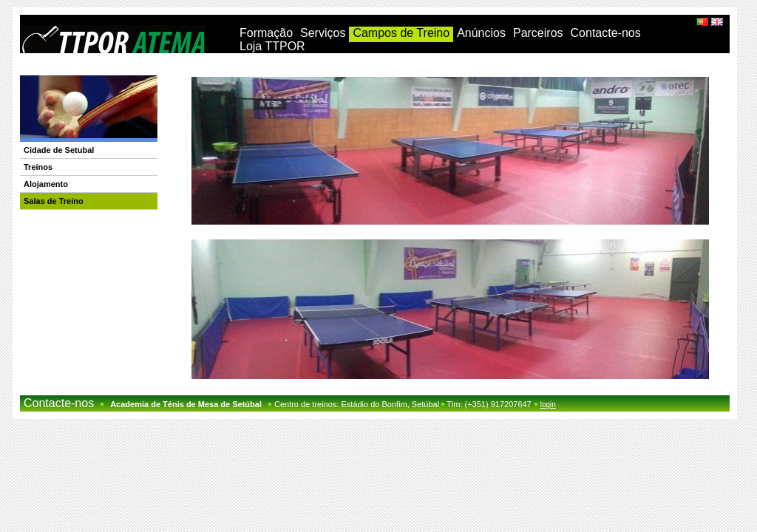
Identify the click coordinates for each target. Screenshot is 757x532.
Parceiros (538, 33)
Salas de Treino (54, 201)
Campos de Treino (401, 33)
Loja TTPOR (272, 46)
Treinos (38, 167)
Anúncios (481, 33)
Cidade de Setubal (59, 150)
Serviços (323, 33)
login (548, 405)
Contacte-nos (606, 33)
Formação (266, 33)
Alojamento (46, 184)
